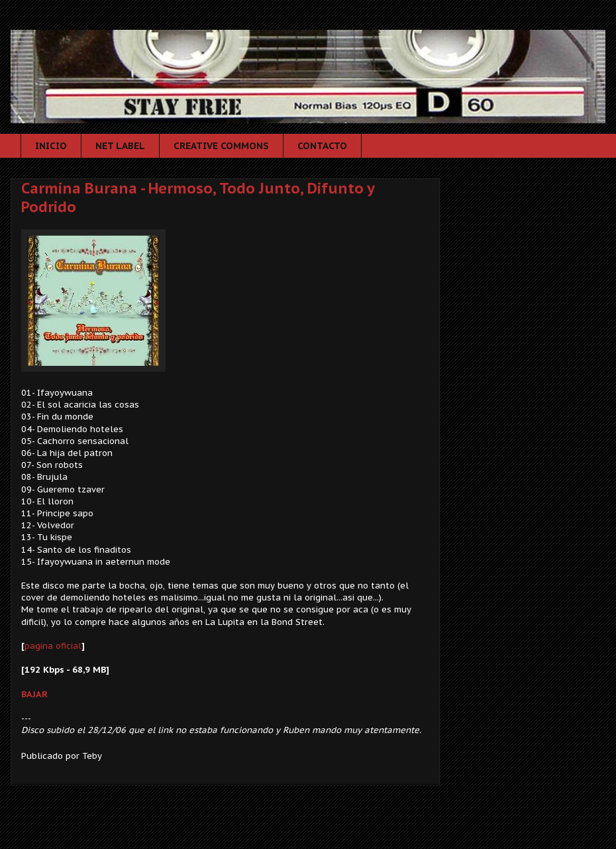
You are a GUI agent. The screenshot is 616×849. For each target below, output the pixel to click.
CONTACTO (322, 146)
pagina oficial (53, 646)
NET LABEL (120, 146)
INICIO (51, 146)
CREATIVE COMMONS (221, 146)
